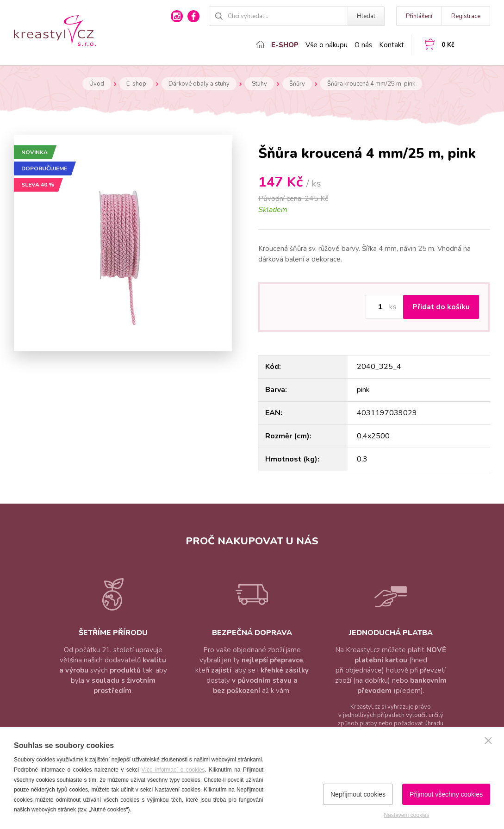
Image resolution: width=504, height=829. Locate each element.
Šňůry (297, 84)
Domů (260, 44)
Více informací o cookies (173, 770)
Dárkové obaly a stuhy (199, 84)
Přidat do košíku (441, 307)
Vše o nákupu (327, 45)
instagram (177, 16)
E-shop (285, 45)
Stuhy (259, 84)
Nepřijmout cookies (358, 794)
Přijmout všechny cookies (446, 794)
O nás (363, 45)
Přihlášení (419, 16)
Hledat (366, 16)
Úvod (97, 84)
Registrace (466, 16)
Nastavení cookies (406, 815)
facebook (193, 16)
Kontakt (392, 45)
